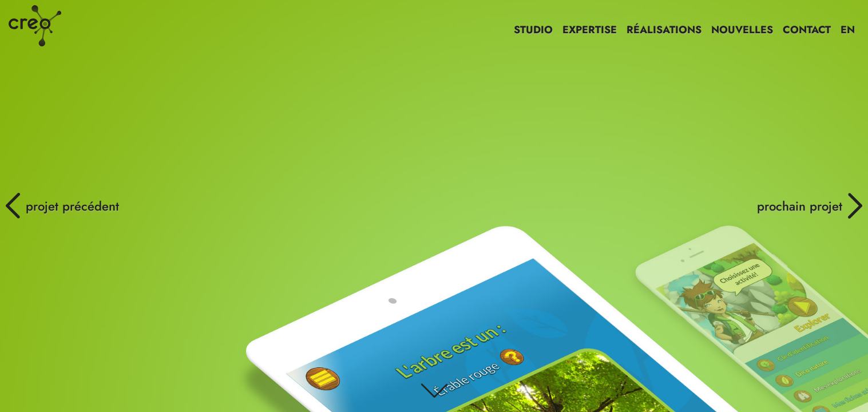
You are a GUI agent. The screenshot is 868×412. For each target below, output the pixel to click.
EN (848, 30)
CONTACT (807, 30)
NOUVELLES (742, 30)
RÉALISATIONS (664, 30)
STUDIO (533, 30)
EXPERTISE (590, 30)
